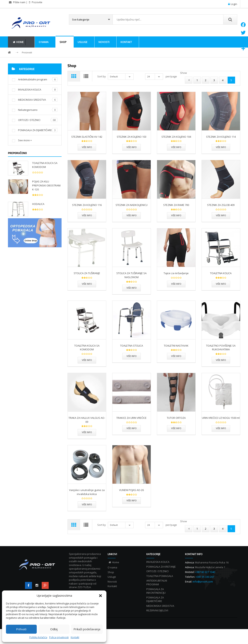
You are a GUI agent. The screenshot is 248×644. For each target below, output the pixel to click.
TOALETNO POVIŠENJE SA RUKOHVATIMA (221, 355)
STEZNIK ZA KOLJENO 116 (87, 212)
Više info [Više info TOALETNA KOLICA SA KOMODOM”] (87, 367)
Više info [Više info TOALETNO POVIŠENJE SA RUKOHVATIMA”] (221, 367)
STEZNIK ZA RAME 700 (176, 212)
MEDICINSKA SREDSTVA (32, 100)
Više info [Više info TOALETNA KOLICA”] (221, 291)
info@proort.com (203, 596)
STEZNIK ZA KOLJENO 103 (132, 144)
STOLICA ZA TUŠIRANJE (87, 281)
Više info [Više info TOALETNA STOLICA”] (132, 363)
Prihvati (21, 629)
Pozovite (37, 2)
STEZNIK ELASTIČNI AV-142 (87, 144)
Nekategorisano (28, 110)
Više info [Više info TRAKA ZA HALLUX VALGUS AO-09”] (87, 440)
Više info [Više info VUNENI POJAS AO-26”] (132, 508)
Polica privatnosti (59, 637)
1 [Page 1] (197, 88)
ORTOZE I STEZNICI (29, 120)
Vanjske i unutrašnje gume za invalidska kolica (87, 499)
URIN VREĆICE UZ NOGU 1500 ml (221, 425)
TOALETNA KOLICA (221, 281)
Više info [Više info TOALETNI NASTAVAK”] (176, 363)
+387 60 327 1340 (205, 587)
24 (150, 76)
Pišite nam (19, 2)
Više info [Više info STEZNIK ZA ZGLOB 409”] (221, 223)
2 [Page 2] (206, 88)
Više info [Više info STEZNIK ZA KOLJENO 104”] (176, 154)
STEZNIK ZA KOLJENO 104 (176, 144)
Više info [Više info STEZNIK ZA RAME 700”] (176, 223)
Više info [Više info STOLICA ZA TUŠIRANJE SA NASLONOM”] (132, 295)
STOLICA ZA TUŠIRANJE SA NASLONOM (131, 283)
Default (115, 76)
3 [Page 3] (214, 88)
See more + (25, 140)
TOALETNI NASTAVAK (176, 353)
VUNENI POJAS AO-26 (131, 497)
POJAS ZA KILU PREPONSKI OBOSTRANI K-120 (46, 185)
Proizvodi (27, 52)
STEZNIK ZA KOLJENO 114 (221, 144)
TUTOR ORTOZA (176, 425)
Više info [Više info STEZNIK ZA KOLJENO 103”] (132, 154)
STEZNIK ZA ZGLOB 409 (221, 212)
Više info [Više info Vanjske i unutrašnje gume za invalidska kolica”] (87, 512)
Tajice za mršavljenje (176, 281)
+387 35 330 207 (205, 592)
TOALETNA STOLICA (132, 353)
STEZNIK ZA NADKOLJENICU (132, 212)
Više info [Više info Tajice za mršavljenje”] (176, 291)
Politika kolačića (38, 637)
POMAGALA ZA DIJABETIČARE (35, 130)
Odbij (54, 629)
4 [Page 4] (223, 88)
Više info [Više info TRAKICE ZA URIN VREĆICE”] (132, 436)
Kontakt (75, 637)
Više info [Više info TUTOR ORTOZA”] (176, 436)
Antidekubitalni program (33, 79)
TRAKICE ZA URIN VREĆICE (131, 425)
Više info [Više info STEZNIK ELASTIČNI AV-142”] (87, 154)
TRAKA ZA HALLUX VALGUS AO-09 (87, 427)
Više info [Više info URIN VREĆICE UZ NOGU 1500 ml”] (221, 436)
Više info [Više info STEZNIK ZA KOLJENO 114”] (221, 154)
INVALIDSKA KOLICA (30, 90)
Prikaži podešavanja (87, 629)
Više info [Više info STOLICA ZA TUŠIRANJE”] (87, 291)
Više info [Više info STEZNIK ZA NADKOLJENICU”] (132, 223)
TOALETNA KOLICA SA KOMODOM (45, 165)
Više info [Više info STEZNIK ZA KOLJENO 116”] (87, 223)
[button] (100, 596)
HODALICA (38, 204)
